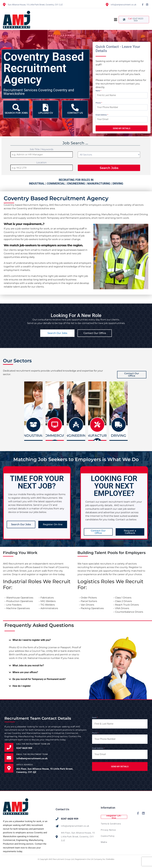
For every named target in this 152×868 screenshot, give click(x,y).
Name (98, 91)
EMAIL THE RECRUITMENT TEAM (32, 754)
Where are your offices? (25, 672)
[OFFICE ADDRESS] (9, 768)
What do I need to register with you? (32, 640)
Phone (99, 103)
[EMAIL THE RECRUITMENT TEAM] (9, 758)
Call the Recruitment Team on (33, 744)
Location (41, 163)
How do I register (22, 686)
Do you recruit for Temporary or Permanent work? (39, 679)
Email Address (102, 115)
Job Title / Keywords (41, 149)
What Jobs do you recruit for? (28, 665)
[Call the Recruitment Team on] (9, 747)
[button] (46, 640)
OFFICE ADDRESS (25, 765)
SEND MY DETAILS (122, 128)
